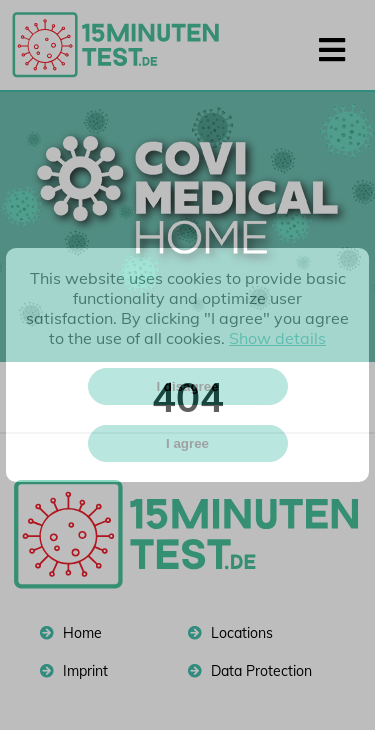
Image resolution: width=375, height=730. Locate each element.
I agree (187, 443)
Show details (277, 338)
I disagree (187, 386)
